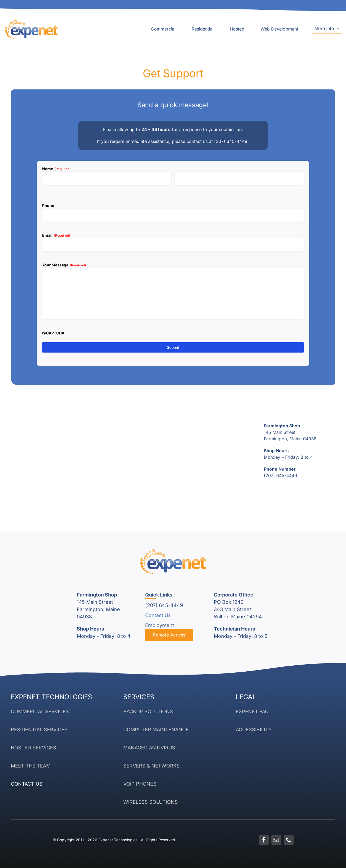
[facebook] (264, 840)
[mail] (276, 840)
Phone (48, 205)
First (46, 190)
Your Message (64, 265)
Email (56, 235)
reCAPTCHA (53, 333)
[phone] (289, 840)
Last (178, 190)
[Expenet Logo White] (31, 21)
